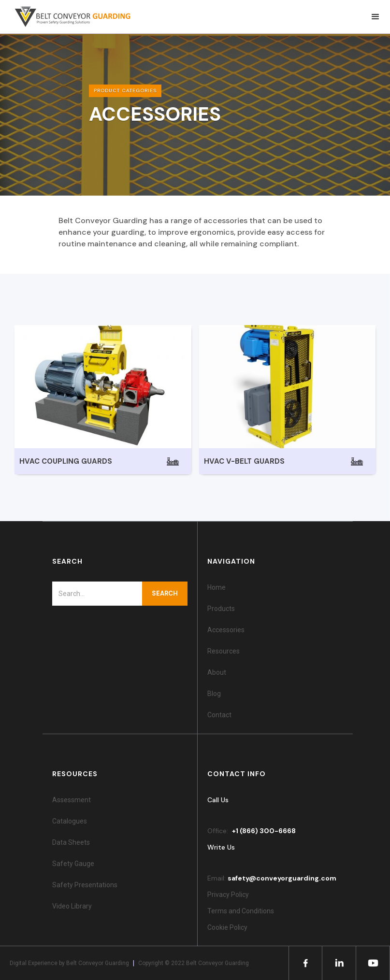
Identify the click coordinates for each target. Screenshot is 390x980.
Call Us (218, 800)
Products (221, 609)
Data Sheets (71, 842)
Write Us (221, 847)
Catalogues (70, 821)
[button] (376, 17)
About (217, 672)
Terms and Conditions (241, 911)
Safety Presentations (85, 885)
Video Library (72, 906)
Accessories (226, 630)
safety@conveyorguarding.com (282, 878)
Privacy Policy (228, 895)
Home (217, 587)
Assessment (72, 800)
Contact (219, 715)
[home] (68, 17)
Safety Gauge (73, 864)
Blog (214, 694)
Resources (224, 651)
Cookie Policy (229, 927)
